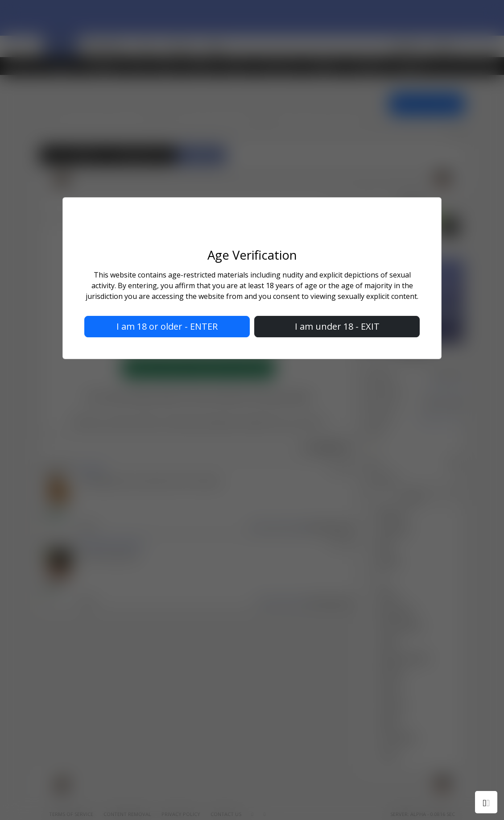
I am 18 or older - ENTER (167, 327)
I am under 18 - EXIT (337, 327)
